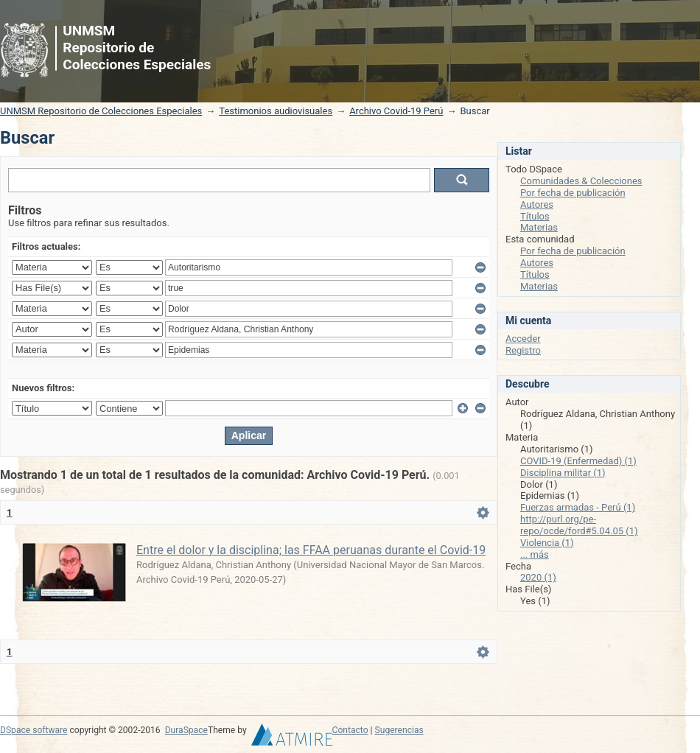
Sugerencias (399, 730)
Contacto (350, 730)
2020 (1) (538, 577)
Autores (537, 204)
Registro (523, 350)
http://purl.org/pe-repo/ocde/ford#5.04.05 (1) (579, 525)
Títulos (535, 216)
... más (535, 554)
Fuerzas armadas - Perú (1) (578, 507)
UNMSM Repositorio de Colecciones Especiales (101, 111)
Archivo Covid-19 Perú (396, 111)
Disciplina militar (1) (563, 473)
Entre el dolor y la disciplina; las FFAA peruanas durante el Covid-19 (311, 550)
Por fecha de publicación (573, 193)
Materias (539, 227)
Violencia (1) (547, 543)
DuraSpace (186, 730)
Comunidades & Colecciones (581, 181)
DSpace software (34, 730)
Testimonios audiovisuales (276, 111)
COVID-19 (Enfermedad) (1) (578, 461)
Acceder (523, 339)
